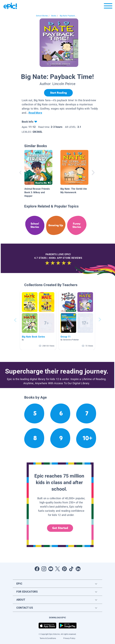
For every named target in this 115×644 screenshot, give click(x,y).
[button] (38, 320)
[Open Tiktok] (71, 569)
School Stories (42, 16)
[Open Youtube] (51, 569)
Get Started (60, 528)
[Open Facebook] (37, 569)
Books (54, 16)
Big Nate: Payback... (68, 16)
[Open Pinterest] (64, 569)
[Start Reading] (58, 93)
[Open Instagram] (44, 569)
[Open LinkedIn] (78, 569)
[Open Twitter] (58, 569)
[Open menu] (108, 7)
